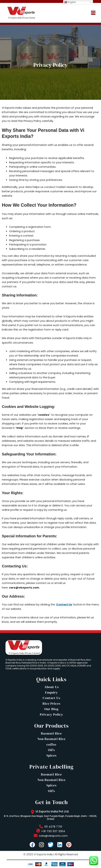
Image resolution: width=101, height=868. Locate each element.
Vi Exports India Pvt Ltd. (52, 811)
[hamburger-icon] (93, 13)
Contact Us (64, 605)
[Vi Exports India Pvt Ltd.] (33, 812)
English (70, 2)
